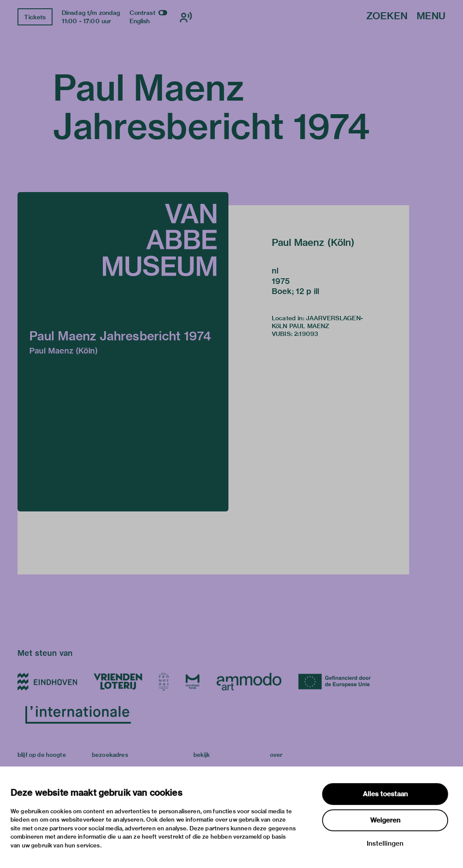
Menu (431, 16)
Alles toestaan (385, 794)
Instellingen (385, 843)
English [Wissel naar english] (140, 21)
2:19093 (306, 334)
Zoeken (387, 16)
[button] (123, 352)
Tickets (35, 17)
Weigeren (385, 820)
